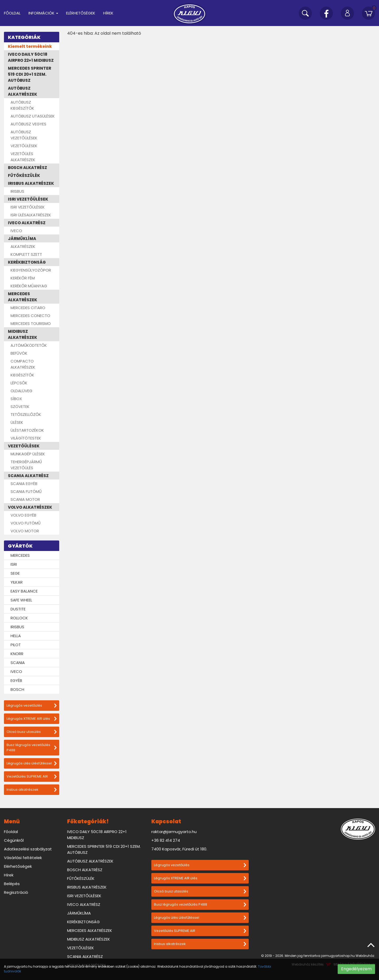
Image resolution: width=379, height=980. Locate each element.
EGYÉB (16, 680)
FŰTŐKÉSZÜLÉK (24, 175)
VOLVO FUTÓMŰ (26, 523)
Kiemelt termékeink (30, 46)
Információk (43, 13)
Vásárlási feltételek (23, 858)
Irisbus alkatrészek (32, 790)
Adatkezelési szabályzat (28, 849)
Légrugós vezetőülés (32, 705)
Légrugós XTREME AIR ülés (32, 719)
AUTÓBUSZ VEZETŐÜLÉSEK (24, 135)
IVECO (16, 231)
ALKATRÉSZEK (23, 246)
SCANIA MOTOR (25, 499)
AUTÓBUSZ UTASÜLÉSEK (33, 116)
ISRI (14, 564)
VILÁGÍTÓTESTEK (26, 438)
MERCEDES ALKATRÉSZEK (23, 297)
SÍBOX (16, 399)
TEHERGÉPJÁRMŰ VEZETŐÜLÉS (26, 465)
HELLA (16, 636)
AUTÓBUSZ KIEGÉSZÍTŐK (22, 105)
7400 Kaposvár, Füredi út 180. (179, 849)
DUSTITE (18, 609)
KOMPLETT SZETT (26, 254)
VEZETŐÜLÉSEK (24, 146)
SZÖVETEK (20, 407)
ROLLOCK (19, 618)
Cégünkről (14, 840)
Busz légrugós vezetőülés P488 (32, 747)
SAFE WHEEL (21, 600)
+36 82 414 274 (166, 840)
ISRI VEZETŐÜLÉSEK (28, 199)
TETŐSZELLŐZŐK (26, 414)
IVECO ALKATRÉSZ (27, 223)
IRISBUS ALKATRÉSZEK (31, 183)
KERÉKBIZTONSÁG (27, 262)
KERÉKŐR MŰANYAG (29, 286)
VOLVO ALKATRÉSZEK (30, 507)
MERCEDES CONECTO (30, 316)
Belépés (12, 884)
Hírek (108, 13)
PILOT (16, 645)
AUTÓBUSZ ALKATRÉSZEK (23, 91)
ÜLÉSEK (17, 422)
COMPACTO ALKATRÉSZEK (23, 364)
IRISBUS (17, 191)
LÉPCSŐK (19, 383)
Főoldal (12, 13)
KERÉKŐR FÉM (23, 278)
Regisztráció (16, 892)
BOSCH (17, 689)
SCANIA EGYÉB (24, 484)
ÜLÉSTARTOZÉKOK (27, 430)
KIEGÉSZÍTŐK (22, 375)
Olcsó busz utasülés (32, 732)
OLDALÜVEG (21, 391)
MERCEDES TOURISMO (31, 323)
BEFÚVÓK (19, 353)
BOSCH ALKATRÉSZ (28, 168)
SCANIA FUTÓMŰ (26, 491)
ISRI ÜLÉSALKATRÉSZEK (31, 215)
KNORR (17, 654)
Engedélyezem (356, 969)
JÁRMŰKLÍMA (22, 239)
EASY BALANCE (24, 591)
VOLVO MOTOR (25, 531)
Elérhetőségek (81, 13)
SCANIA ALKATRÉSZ (28, 476)
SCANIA (18, 663)
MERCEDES (20, 555)
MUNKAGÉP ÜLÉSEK (28, 454)
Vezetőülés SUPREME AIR (32, 776)
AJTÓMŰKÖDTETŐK (29, 345)
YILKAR (17, 582)
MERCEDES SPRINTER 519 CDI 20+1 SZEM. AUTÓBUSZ (29, 74)
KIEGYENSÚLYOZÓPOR (31, 270)
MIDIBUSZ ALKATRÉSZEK (23, 334)
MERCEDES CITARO (28, 308)
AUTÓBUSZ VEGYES (28, 124)
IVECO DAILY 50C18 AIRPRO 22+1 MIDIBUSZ (31, 57)
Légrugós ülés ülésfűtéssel (32, 763)
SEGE (15, 573)
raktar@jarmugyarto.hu (174, 832)
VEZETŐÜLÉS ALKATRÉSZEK (23, 157)
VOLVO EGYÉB (23, 515)
